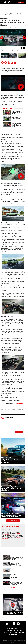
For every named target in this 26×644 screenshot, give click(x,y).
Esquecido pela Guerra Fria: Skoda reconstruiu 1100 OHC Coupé (17, 125)
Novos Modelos (10, 14)
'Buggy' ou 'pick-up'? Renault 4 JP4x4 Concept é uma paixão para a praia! (16, 571)
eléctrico (13, 410)
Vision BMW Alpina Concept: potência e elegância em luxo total (15, 565)
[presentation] (13, 543)
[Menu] (2, 3)
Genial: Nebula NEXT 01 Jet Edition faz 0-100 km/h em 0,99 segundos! (16, 584)
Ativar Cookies (13, 634)
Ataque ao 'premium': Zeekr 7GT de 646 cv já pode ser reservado (13, 613)
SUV (9, 410)
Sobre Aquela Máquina (13, 629)
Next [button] (24, 38)
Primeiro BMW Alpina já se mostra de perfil (16, 577)
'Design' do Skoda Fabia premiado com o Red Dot (17, 112)
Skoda (7, 408)
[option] (13, 38)
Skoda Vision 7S (13, 408)
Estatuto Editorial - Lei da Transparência (13, 631)
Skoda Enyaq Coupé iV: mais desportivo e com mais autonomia (17, 119)
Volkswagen (20, 410)
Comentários (9, 418)
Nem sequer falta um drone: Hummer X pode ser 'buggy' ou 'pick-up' (16, 558)
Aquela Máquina (3, 14)
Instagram (20, 403)
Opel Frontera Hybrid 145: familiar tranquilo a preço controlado (10, 461)
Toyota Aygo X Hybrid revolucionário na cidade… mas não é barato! (12, 488)
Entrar (20, 2)
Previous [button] (2, 38)
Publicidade (21, 633)
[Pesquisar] (24, 2)
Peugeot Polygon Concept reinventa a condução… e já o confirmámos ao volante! (11, 515)
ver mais (13, 587)
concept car (3, 410)
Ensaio (3, 457)
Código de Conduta (13, 633)
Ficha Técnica (5, 633)
